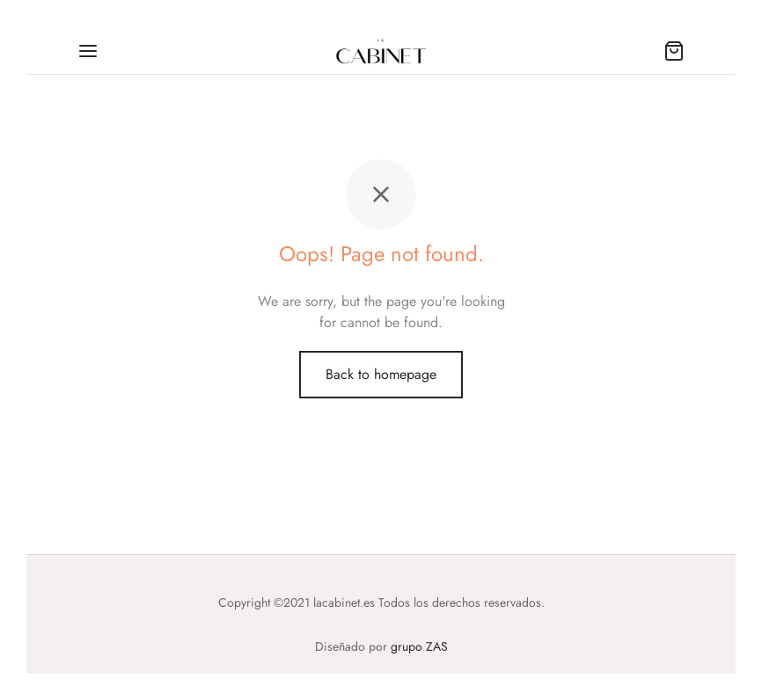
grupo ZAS (419, 646)
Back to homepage (381, 374)
